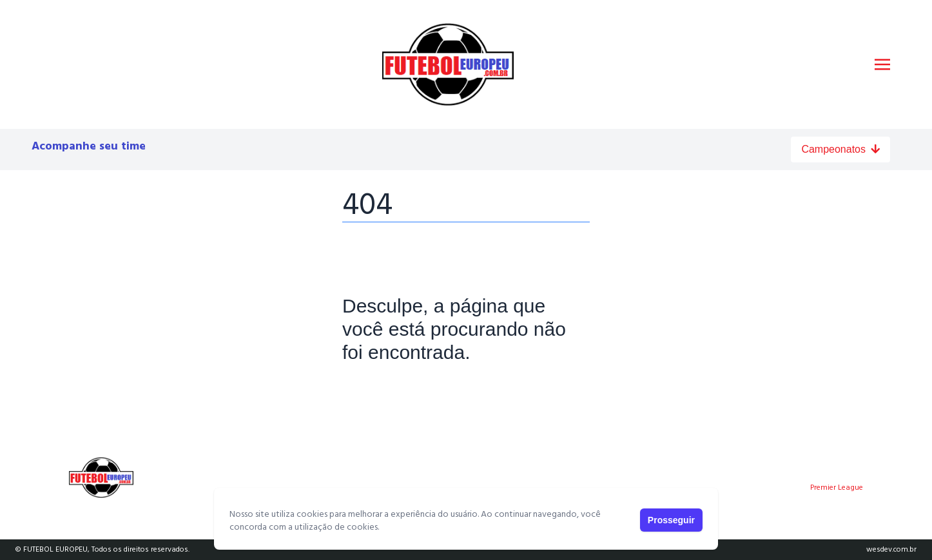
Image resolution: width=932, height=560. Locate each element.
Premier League (837, 488)
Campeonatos (840, 149)
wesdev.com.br (891, 550)
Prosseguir (671, 520)
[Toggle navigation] (882, 64)
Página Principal (386, 392)
